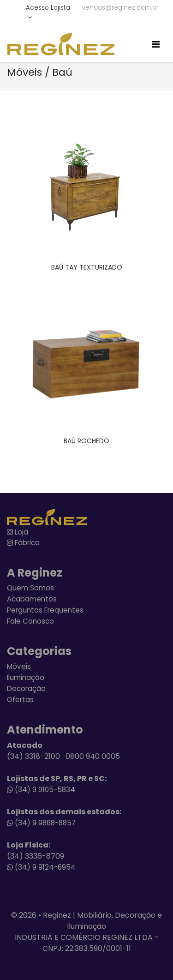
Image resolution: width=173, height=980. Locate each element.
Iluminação (26, 677)
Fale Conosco (30, 621)
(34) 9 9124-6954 (41, 867)
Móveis (19, 666)
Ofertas (20, 700)
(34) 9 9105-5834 (41, 790)
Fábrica (23, 543)
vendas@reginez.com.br (120, 8)
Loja (18, 532)
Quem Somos (30, 588)
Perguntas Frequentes (45, 610)
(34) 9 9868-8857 (41, 823)
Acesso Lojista (48, 8)
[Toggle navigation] (156, 44)
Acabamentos (32, 599)
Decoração (26, 688)
